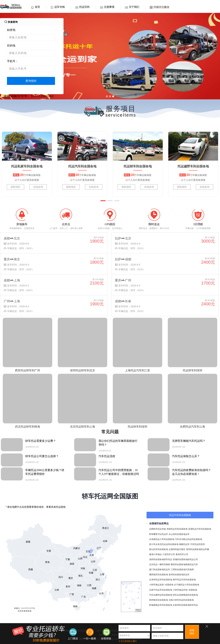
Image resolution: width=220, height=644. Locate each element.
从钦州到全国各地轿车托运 (185, 605)
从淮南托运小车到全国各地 (162, 539)
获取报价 (15, 187)
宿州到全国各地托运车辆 (198, 549)
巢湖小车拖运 (155, 554)
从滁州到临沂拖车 (177, 549)
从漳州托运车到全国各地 (161, 580)
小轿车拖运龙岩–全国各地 (161, 585)
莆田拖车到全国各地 (159, 575)
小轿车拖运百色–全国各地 (185, 590)
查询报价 (31, 81)
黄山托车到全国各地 (159, 549)
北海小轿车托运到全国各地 (181, 600)
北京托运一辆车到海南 (160, 564)
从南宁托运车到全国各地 (161, 590)
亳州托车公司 (182, 554)
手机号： (13, 61)
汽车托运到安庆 (198, 544)
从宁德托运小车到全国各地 (187, 585)
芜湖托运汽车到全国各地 (200, 529)
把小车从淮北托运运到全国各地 (164, 544)
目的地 (11, 46)
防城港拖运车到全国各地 (161, 605)
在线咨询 (38, 187)
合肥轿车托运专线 (158, 529)
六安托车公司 (169, 554)
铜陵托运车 (184, 544)
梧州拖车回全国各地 (159, 600)
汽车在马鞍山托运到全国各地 (188, 539)
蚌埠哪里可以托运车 (159, 534)
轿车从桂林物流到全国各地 (185, 595)
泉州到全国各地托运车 (179, 575)
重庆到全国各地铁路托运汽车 (184, 564)
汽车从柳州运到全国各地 (161, 595)
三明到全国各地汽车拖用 (182, 570)
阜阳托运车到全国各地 (177, 529)
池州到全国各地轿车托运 (161, 559)
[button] (103, 201)
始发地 (11, 30)
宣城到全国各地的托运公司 (185, 559)
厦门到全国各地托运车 (160, 570)
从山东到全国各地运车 (179, 534)
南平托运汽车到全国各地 (184, 580)
